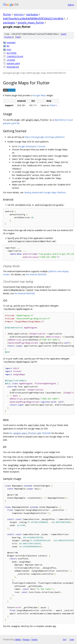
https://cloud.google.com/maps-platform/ (45, 137)
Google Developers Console (32, 146)
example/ (11, 42)
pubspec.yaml (13, 63)
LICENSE (11, 60)
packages (32, 14)
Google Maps (39, 95)
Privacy (26, 639)
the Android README (36, 274)
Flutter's (53, 105)
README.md (13, 67)
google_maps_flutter (31, 23)
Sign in (71, 5)
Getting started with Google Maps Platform (45, 192)
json (72, 639)
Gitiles (18, 639)
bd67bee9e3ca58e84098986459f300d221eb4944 (33, 19)
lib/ (8, 46)
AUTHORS (12, 53)
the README (30, 433)
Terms (34, 639)
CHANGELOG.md (15, 56)
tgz (18, 37)
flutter (7, 14)
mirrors (19, 14)
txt (65, 639)
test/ (9, 49)
